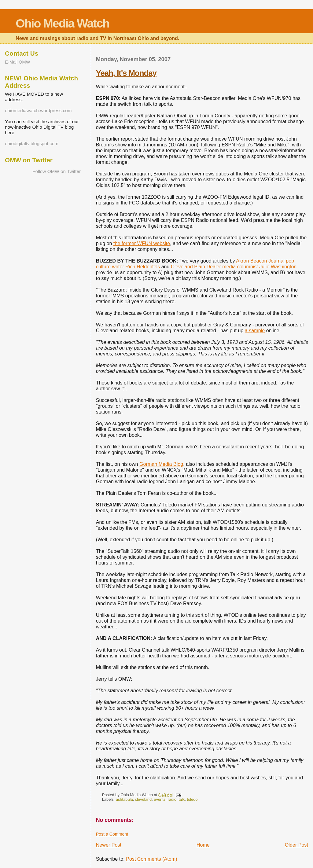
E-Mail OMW (17, 62)
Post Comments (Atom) (151, 859)
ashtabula (124, 799)
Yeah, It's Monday (126, 73)
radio (172, 799)
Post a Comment (112, 834)
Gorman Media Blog (161, 464)
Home (203, 845)
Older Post (296, 845)
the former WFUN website (142, 243)
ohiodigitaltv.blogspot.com (32, 143)
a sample (255, 330)
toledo (192, 799)
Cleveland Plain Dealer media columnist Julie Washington (234, 267)
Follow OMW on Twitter (57, 171)
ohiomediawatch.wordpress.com (38, 110)
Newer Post (109, 845)
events (160, 799)
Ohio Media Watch (62, 23)
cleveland (143, 799)
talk (182, 799)
